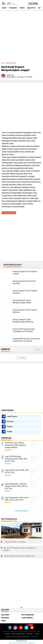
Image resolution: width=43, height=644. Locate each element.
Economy (10, 421)
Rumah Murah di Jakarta (15, 542)
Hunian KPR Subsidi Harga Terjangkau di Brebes (20, 549)
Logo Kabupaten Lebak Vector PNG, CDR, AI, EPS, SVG (17, 499)
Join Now (7, 634)
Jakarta (11, 643)
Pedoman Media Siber (18, 634)
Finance (10, 426)
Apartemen (31, 8)
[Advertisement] (21, 31)
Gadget (9, 431)
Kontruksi (5, 618)
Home (4, 8)
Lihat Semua (22, 358)
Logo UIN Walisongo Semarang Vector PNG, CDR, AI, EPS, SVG (16, 459)
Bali (24, 643)
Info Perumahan (28, 615)
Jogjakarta (31, 643)
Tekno (3, 621)
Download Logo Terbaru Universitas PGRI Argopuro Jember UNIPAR (15, 445)
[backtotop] (22, 608)
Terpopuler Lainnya (22, 511)
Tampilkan (37, 350)
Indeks (22, 8)
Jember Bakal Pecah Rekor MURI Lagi (19, 556)
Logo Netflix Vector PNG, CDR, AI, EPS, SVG (17, 471)
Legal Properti (12, 416)
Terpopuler (13, 8)
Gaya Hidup (5, 615)
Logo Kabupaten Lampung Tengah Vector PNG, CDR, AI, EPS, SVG (16, 486)
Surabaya (19, 643)
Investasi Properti (11, 63)
